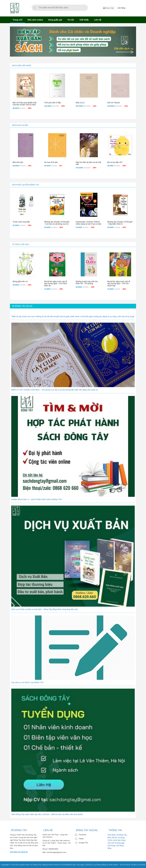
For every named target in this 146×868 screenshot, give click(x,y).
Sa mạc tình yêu (51, 162)
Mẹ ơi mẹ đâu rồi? (115, 162)
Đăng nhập (108, 8)
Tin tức (71, 20)
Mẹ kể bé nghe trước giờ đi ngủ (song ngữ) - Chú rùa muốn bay (119, 284)
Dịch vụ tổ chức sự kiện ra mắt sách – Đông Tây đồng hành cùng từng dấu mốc (45, 609)
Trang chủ (17, 20)
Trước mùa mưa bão (21, 222)
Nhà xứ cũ (80, 103)
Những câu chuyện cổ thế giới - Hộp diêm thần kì (120, 223)
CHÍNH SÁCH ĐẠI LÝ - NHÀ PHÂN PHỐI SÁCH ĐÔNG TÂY (37, 499)
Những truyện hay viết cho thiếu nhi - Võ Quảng (87, 282)
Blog (109, 848)
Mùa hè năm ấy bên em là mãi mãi (88, 163)
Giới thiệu (84, 20)
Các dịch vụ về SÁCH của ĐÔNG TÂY (27, 682)
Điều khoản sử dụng (116, 838)
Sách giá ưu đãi (20, 125)
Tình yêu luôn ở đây (52, 103)
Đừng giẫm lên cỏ (20, 281)
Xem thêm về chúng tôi (19, 852)
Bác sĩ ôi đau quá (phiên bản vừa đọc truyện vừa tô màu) (25, 104)
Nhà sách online (35, 20)
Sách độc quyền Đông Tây (26, 185)
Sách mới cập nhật (22, 66)
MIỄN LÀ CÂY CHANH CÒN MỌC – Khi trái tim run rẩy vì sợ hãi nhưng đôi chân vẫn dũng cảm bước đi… (55, 390)
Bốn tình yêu (18, 162)
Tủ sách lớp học (21, 244)
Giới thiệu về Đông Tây (117, 835)
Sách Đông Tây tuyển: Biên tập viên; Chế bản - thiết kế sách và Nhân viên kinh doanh (47, 814)
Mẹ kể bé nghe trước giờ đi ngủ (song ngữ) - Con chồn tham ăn (55, 284)
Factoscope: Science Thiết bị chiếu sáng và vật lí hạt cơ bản (88, 223)
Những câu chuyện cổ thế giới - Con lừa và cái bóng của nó (57, 223)
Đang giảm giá (55, 20)
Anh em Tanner (114, 103)
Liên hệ (98, 20)
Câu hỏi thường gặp (116, 843)
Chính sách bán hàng (117, 840)
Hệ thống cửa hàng (116, 846)
